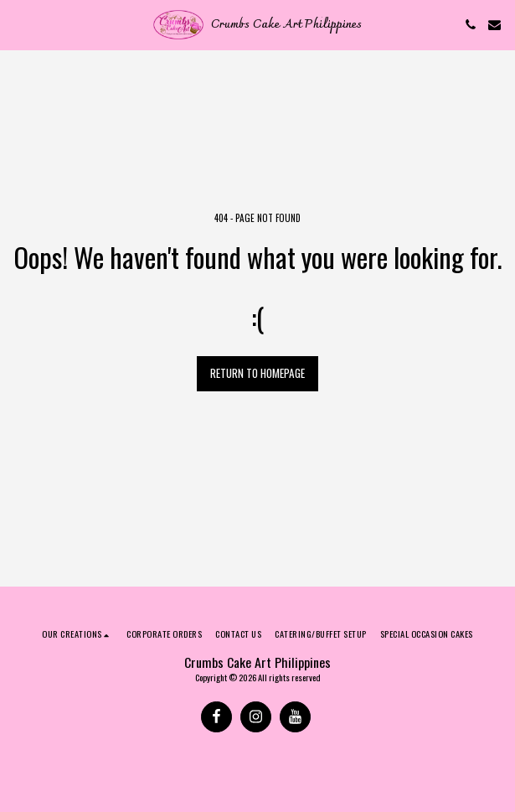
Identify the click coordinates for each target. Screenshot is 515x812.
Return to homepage (257, 373)
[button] (18, 24)
